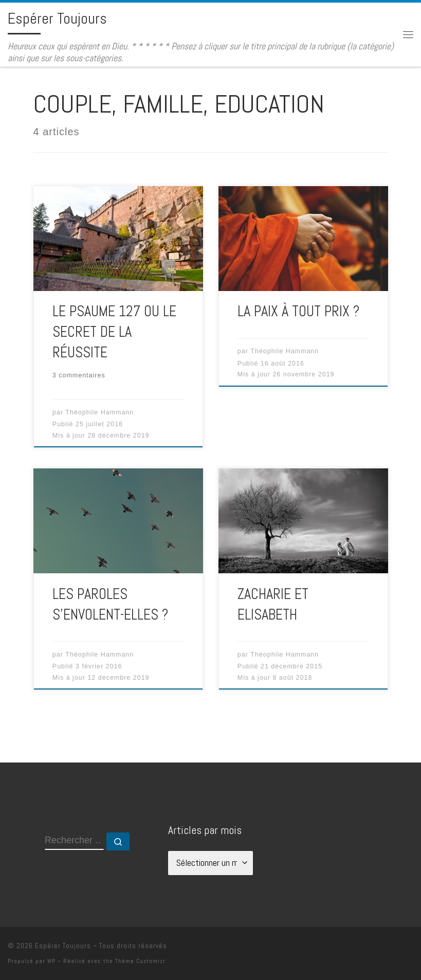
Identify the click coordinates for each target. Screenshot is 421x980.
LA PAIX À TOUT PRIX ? (298, 311)
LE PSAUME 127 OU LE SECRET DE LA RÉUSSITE (114, 332)
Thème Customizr (140, 961)
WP (51, 961)
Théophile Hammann (99, 412)
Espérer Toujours (63, 946)
